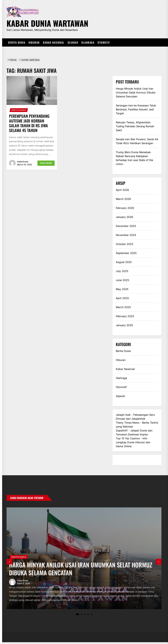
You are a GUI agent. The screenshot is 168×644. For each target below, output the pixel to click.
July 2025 (122, 271)
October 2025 (125, 244)
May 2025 (122, 289)
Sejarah (73, 42)
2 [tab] (82, 616)
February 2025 (125, 316)
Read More (46, 163)
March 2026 (123, 199)
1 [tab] (77, 616)
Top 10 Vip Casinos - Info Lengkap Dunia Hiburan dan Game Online (133, 442)
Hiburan (34, 42)
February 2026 (125, 208)
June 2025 (122, 280)
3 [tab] (85, 616)
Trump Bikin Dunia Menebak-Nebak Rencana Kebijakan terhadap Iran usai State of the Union (134, 158)
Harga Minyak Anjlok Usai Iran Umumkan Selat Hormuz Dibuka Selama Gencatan (136, 92)
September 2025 (126, 253)
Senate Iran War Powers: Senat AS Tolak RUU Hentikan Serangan (137, 141)
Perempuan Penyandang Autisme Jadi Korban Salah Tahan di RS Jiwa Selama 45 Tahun (29, 123)
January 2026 (124, 217)
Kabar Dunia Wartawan (47, 23)
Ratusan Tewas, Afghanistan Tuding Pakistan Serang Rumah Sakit (135, 126)
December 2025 (126, 226)
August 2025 (124, 262)
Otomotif (104, 42)
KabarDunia (23, 162)
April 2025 (122, 298)
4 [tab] (88, 616)
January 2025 (124, 325)
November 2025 (126, 235)
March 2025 (123, 307)
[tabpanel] (84, 559)
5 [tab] (91, 616)
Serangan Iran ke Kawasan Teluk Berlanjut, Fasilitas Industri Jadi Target (136, 109)
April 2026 (122, 190)
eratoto (120, 460)
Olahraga (88, 42)
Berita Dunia (17, 42)
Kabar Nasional (54, 42)
